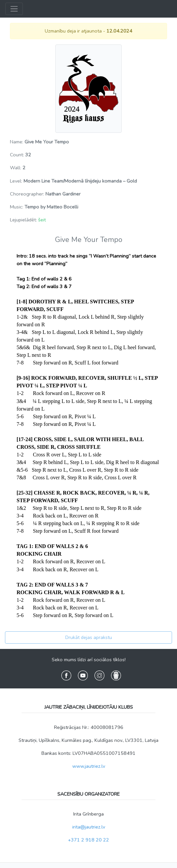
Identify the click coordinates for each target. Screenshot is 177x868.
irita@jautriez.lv (89, 827)
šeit (42, 220)
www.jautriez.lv (89, 766)
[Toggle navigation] (14, 9)
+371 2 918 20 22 (88, 840)
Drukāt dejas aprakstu (89, 637)
